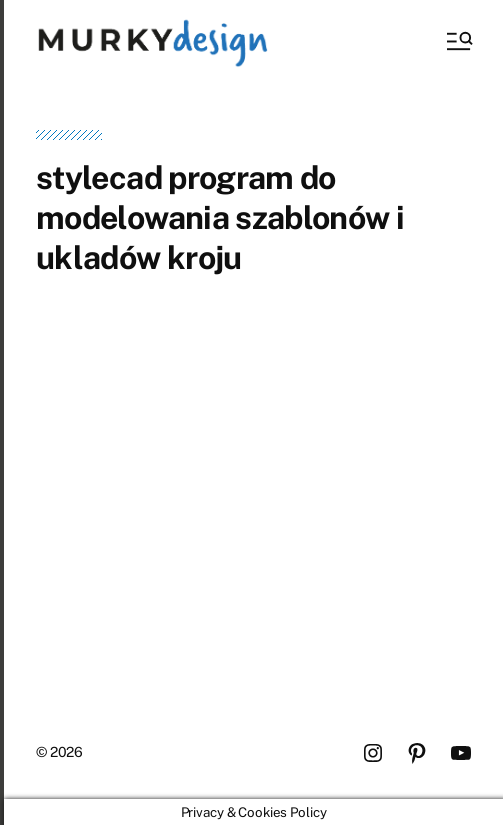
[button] (458, 41)
